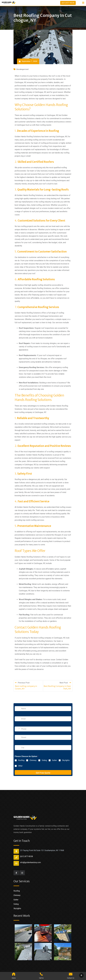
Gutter (54, 760)
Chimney (33, 760)
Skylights (66, 760)
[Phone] (43, 729)
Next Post (65, 683)
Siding (44, 760)
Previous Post (22, 683)
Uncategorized (22, 69)
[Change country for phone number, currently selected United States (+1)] (17, 729)
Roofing (21, 760)
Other (20, 766)
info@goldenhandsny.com (30, 862)
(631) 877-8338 (68, 3)
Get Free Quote (43, 773)
